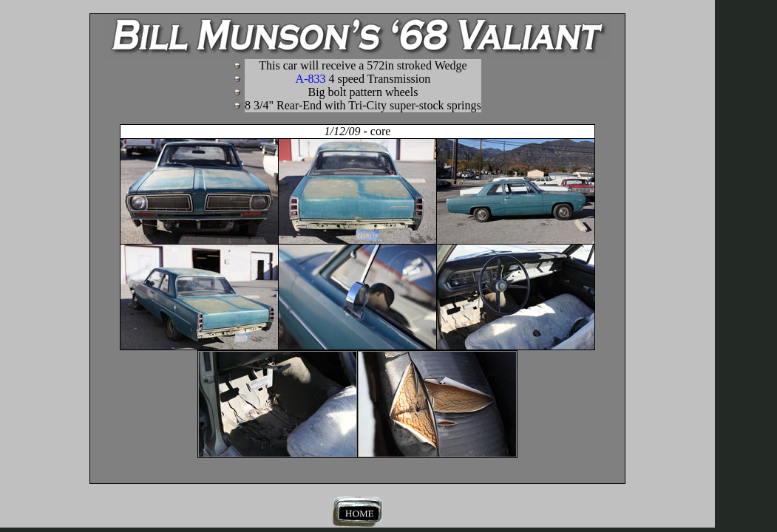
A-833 (363, 79)
